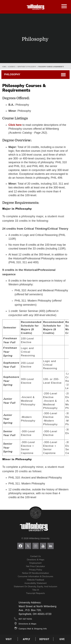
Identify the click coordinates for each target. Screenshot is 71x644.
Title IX (36, 590)
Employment (35, 563)
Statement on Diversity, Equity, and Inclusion (35, 587)
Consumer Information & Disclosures (35, 576)
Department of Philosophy (27, 67)
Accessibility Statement (35, 583)
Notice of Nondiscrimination (35, 573)
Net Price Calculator (35, 566)
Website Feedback (35, 580)
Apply (27, 639)
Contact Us (35, 556)
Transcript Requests (35, 593)
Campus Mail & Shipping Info (33, 629)
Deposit (44, 639)
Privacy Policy (35, 570)
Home (4, 67)
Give (62, 639)
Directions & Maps (36, 560)
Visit (9, 639)
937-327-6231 (25, 619)
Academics (12, 67)
